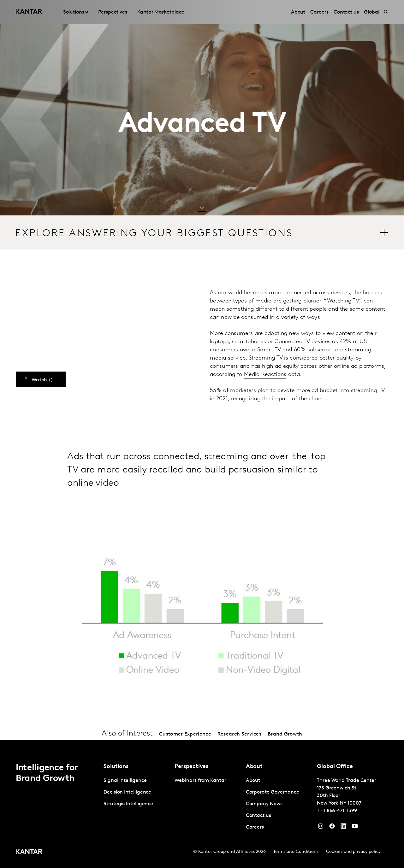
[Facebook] (332, 828)
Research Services (239, 735)
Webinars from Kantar (200, 781)
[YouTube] (343, 828)
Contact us (258, 816)
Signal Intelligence (125, 781)
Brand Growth (285, 735)
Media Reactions (265, 375)
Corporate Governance (273, 793)
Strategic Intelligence (128, 804)
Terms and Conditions (296, 852)
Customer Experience (185, 735)
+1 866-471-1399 (339, 811)
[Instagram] (321, 828)
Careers (255, 828)
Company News (264, 804)
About (253, 781)
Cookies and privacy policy (353, 852)
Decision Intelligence (127, 793)
